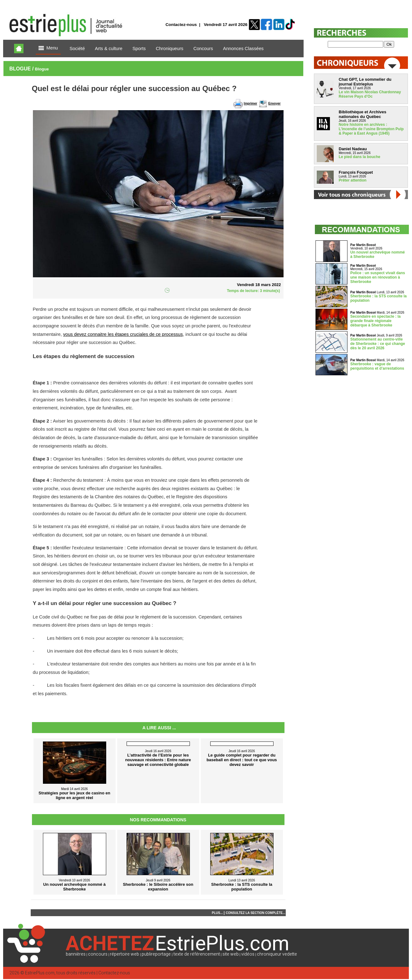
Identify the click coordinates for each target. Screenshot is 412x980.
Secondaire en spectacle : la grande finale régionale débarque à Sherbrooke (375, 321)
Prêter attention (353, 180)
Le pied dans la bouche (360, 157)
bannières (76, 954)
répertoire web (125, 954)
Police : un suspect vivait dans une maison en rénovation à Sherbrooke (378, 277)
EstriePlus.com (40, 973)
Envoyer (274, 103)
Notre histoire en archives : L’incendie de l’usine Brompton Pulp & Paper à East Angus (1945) (371, 129)
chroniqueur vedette (277, 954)
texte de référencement (197, 954)
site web (231, 954)
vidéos (248, 954)
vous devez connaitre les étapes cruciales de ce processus (123, 334)
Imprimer (250, 103)
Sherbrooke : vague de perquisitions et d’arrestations (377, 366)
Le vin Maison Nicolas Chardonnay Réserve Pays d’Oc (370, 94)
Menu (48, 48)
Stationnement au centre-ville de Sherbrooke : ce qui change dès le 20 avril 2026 (378, 344)
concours (98, 954)
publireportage (156, 954)
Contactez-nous (181, 25)
